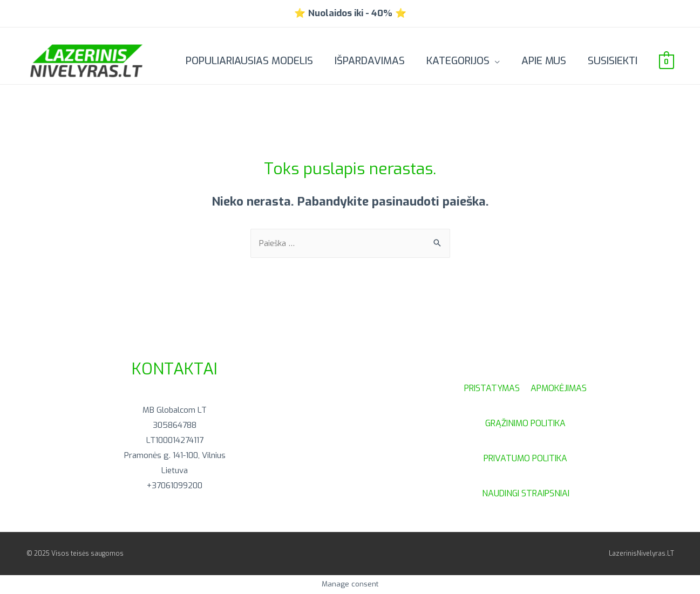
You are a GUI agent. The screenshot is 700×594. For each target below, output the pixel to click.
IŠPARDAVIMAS (370, 61)
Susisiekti (613, 61)
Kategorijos (458, 61)
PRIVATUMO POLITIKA (525, 458)
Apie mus (544, 61)
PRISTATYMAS (497, 388)
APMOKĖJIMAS (559, 388)
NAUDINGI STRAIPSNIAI (526, 493)
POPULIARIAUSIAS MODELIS (249, 61)
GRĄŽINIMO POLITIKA (525, 423)
